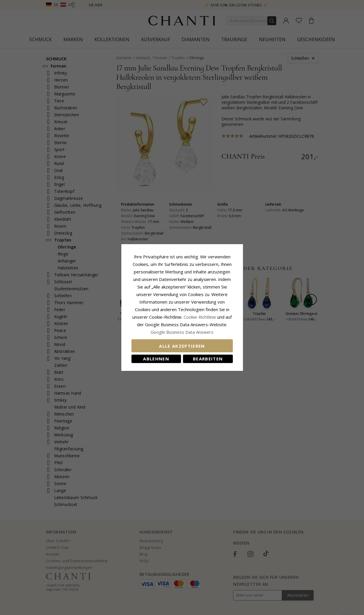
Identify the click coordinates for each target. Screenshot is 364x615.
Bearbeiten (208, 359)
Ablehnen (156, 359)
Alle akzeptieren (182, 346)
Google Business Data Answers (182, 332)
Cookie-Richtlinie (200, 317)
